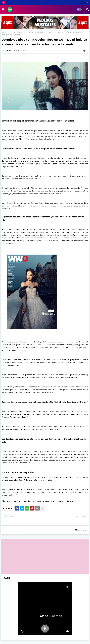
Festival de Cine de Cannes (37, 501)
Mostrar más (81, 530)
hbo (53, 501)
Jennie (61, 501)
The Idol (11, 32)
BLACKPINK (17, 501)
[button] (83, 2)
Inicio (4, 32)
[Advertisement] (45, 557)
